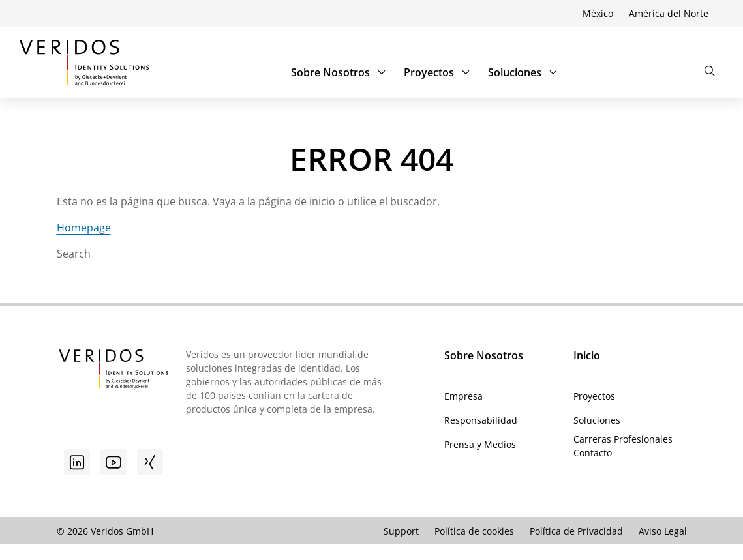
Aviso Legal (663, 531)
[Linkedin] (77, 462)
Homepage (84, 228)
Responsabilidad (481, 420)
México (598, 13)
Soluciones (524, 72)
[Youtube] (114, 462)
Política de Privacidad (576, 531)
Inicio (587, 355)
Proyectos (438, 72)
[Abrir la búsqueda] (710, 71)
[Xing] (150, 462)
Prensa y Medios (480, 444)
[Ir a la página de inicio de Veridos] (84, 63)
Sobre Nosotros (340, 72)
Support (401, 531)
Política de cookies (474, 531)
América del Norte (669, 13)
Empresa (463, 396)
